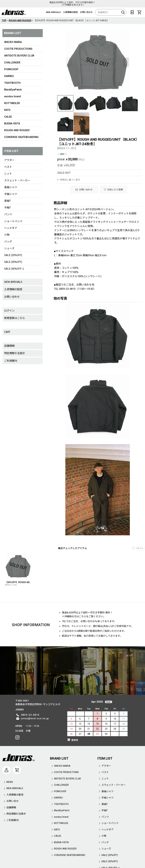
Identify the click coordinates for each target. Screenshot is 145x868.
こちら (82, 616)
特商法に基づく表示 (69, 180)
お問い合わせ (86, 12)
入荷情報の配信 (70, 12)
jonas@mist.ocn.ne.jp (35, 718)
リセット (138, 548)
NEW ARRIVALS (53, 12)
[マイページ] (6, 770)
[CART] (139, 12)
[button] (69, 62)
